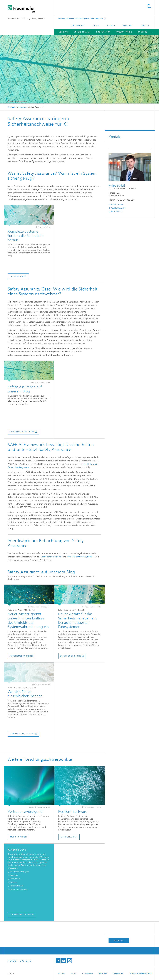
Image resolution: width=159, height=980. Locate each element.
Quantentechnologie (19, 889)
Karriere (142, 32)
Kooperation (103, 32)
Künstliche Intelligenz (22, 734)
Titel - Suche (149, 6)
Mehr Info (115, 211)
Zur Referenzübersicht (22, 915)
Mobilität (14, 875)
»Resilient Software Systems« (80, 557)
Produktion (15, 879)
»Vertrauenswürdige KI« (51, 557)
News (74, 974)
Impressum (118, 974)
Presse (96, 25)
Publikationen (124, 32)
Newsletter (88, 974)
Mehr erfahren (18, 837)
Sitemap (62, 974)
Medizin (13, 882)
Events (111, 25)
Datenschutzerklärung (140, 974)
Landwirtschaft (17, 886)
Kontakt (128, 25)
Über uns (64, 32)
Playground (77, 25)
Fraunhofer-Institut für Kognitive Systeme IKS (26, 19)
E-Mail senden (117, 205)
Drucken (119, 940)
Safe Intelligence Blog (22, 432)
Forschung (23, 107)
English (145, 25)
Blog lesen (17, 276)
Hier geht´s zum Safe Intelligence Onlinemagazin (82, 19)
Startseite (12, 107)
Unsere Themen (82, 32)
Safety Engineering (71, 656)
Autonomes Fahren (20, 656)
